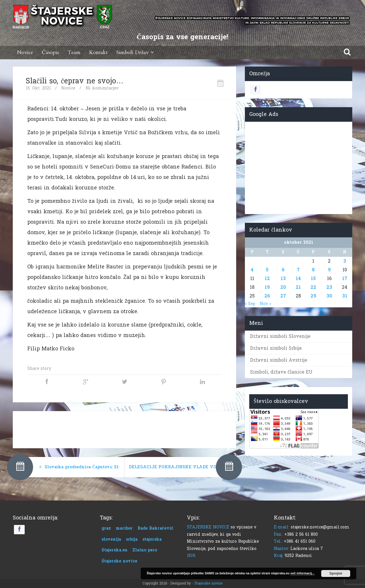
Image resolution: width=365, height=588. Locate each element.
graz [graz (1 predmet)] (106, 528)
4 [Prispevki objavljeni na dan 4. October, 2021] (252, 270)
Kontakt (98, 52)
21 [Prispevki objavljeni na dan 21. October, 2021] (298, 287)
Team (74, 52)
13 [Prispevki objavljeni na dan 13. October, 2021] (283, 278)
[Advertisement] (124, 429)
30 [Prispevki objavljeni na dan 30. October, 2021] (329, 296)
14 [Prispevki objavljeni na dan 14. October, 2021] (298, 278)
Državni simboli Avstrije (279, 360)
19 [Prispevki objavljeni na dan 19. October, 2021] (267, 287)
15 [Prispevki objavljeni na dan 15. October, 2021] (313, 278)
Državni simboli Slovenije (280, 336)
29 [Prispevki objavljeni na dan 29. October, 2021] (313, 296)
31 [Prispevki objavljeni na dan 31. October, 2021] (345, 296)
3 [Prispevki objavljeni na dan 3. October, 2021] (345, 261)
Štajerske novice (208, 583)
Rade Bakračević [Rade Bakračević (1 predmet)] (156, 528)
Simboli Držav (136, 52)
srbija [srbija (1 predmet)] (132, 539)
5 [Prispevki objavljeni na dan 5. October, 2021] (267, 270)
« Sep (250, 304)
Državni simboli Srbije (276, 348)
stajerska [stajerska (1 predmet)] (152, 539)
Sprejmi (336, 573)
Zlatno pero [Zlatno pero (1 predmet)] (145, 550)
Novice (25, 52)
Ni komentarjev (102, 88)
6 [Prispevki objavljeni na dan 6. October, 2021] (283, 270)
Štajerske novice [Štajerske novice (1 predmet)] (119, 561)
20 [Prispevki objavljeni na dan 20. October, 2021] (283, 287)
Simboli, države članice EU (281, 372)
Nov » (265, 304)
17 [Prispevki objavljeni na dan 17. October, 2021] (345, 278)
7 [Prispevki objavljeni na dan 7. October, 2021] (298, 270)
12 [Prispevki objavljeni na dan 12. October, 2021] (267, 278)
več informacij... (302, 573)
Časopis (50, 52)
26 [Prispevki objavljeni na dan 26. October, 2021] (267, 296)
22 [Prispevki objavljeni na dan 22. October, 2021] (313, 287)
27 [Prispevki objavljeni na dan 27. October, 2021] (283, 296)
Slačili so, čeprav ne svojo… (75, 81)
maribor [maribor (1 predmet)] (124, 528)
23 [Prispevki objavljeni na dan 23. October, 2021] (329, 287)
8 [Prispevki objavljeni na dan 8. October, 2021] (313, 270)
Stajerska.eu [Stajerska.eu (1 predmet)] (114, 550)
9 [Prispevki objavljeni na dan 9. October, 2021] (329, 270)
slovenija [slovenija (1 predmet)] (111, 539)
